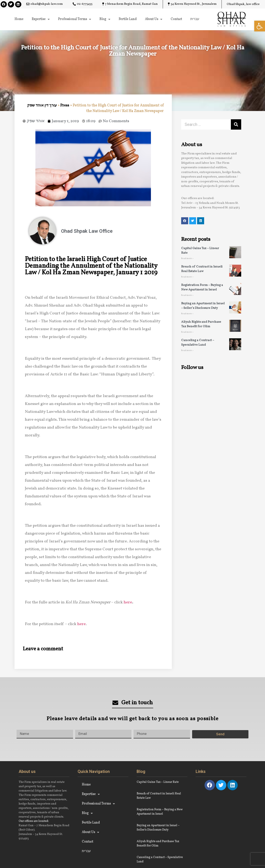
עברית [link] (195, 19)
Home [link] (19, 19)
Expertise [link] (41, 19)
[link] (260, 26)
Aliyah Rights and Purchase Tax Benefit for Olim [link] (201, 324)
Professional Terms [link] (75, 19)
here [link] (128, 602)
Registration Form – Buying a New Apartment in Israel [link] (202, 288)
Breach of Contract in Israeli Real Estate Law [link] (202, 269)
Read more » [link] (187, 258)
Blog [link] (105, 19)
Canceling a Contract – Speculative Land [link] (198, 343)
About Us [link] (154, 19)
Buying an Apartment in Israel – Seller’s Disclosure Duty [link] (203, 306)
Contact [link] (176, 19)
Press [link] (65, 106)
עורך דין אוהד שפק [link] (42, 106)
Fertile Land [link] (128, 19)
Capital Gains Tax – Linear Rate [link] (158, 782)
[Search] (236, 124)
